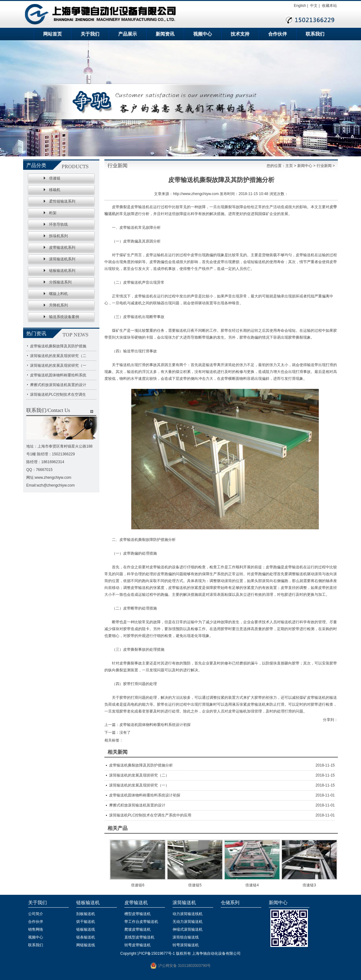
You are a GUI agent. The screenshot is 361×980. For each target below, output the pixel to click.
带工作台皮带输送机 (141, 922)
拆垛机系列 (58, 236)
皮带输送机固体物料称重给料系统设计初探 (155, 725)
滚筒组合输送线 (186, 937)
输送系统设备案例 (64, 317)
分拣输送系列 (60, 282)
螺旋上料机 (58, 294)
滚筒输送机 (184, 903)
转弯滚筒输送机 (186, 945)
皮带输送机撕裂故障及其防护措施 (58, 346)
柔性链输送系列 (62, 201)
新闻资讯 (165, 34)
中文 (314, 6)
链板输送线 (86, 929)
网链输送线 (86, 945)
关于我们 (90, 34)
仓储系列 (230, 903)
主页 (289, 166)
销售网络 (36, 929)
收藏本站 (329, 6)
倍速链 (55, 178)
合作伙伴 (278, 34)
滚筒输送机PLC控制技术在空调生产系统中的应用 (150, 815)
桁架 (53, 213)
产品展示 (128, 34)
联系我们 (315, 34)
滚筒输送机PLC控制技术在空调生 (58, 394)
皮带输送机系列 (62, 247)
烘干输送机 (86, 922)
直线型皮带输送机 (139, 937)
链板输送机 (88, 903)
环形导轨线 (58, 224)
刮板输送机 (86, 914)
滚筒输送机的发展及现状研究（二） (139, 775)
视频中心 (203, 34)
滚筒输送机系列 (62, 259)
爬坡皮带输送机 (138, 929)
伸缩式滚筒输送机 (188, 929)
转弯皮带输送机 (138, 945)
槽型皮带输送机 (138, 914)
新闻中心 (305, 166)
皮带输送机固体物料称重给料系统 (58, 375)
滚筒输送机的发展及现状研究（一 (58, 365)
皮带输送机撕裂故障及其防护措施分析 (141, 765)
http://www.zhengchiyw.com (196, 194)
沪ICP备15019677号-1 (156, 953)
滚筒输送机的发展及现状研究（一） (139, 785)
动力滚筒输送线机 (188, 914)
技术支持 (240, 34)
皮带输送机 (136, 903)
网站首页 (53, 34)
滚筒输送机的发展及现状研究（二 (58, 356)
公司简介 (36, 914)
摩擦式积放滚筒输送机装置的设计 (58, 385)
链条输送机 (86, 937)
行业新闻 (324, 166)
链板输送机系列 (62, 271)
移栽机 (55, 190)
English (300, 6)
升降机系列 (58, 305)
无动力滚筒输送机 (188, 922)
